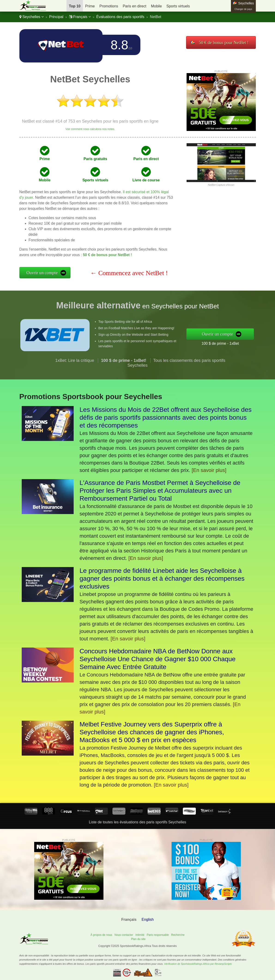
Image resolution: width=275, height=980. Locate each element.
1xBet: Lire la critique (75, 370)
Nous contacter (124, 935)
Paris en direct (134, 6)
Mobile (156, 6)
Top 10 (75, 6)
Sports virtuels (178, 6)
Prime (90, 6)
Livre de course (146, 180)
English (148, 920)
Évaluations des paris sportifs (120, 17)
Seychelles (32, 17)
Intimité (140, 935)
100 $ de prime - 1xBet (230, 342)
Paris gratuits (95, 159)
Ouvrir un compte (42, 273)
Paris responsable (158, 935)
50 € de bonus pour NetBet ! (224, 42)
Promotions (109, 6)
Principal (56, 17)
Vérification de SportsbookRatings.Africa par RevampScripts (198, 964)
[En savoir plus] (209, 470)
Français (80, 17)
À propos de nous (101, 935)
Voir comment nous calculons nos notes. (90, 129)
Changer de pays (243, 9)
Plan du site (138, 939)
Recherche (178, 935)
